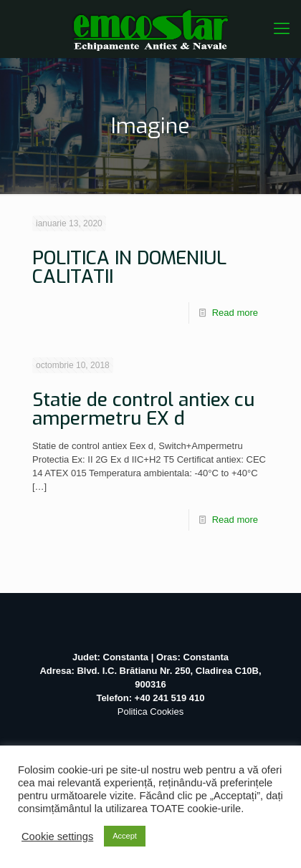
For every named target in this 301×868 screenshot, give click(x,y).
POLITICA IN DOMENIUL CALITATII (129, 267)
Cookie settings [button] (57, 836)
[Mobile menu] (282, 29)
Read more (235, 313)
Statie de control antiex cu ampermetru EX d (143, 409)
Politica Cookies (151, 712)
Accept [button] (125, 836)
